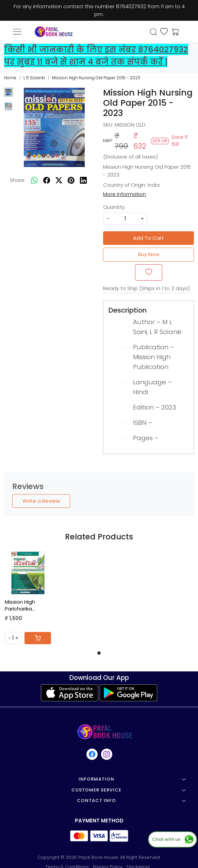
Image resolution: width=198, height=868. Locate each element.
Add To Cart (148, 238)
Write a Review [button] (41, 501)
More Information (125, 194)
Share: (18, 180)
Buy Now (149, 254)
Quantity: (114, 207)
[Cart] (38, 638)
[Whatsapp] (34, 180)
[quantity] (125, 219)
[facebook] (47, 180)
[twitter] (59, 180)
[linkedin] (83, 180)
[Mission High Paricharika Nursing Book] (28, 573)
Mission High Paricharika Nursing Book (21, 605)
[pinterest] (71, 180)
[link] (154, 32)
